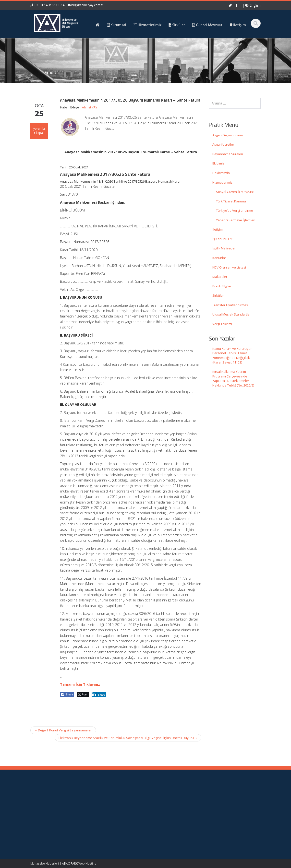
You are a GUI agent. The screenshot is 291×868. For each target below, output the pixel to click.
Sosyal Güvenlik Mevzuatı (235, 192)
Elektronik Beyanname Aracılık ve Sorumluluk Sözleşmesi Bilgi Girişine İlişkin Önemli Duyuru (128, 738)
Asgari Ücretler (223, 144)
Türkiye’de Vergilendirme (235, 211)
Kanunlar (219, 258)
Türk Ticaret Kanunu (231, 201)
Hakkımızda (221, 173)
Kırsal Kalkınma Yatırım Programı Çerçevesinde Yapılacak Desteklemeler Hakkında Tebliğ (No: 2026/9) (233, 378)
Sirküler (218, 295)
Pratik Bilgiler (222, 286)
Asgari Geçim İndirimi (228, 135)
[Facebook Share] (67, 694)
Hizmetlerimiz (222, 182)
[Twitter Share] (83, 694)
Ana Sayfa (163, 797)
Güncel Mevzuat (167, 810)
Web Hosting (87, 863)
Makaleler (220, 277)
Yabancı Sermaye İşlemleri (236, 220)
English (253, 5)
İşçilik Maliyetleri (224, 248)
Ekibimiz (218, 163)
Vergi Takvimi (222, 324)
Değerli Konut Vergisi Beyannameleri (63, 730)
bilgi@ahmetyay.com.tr (87, 5)
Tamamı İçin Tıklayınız (80, 684)
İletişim (218, 229)
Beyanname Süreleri (228, 154)
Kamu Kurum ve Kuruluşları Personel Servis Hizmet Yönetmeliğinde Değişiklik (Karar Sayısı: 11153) (232, 355)
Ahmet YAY (90, 107)
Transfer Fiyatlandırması (230, 305)
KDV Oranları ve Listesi (229, 267)
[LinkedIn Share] (99, 694)
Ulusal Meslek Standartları (232, 314)
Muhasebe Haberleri (45, 863)
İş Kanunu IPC (223, 239)
